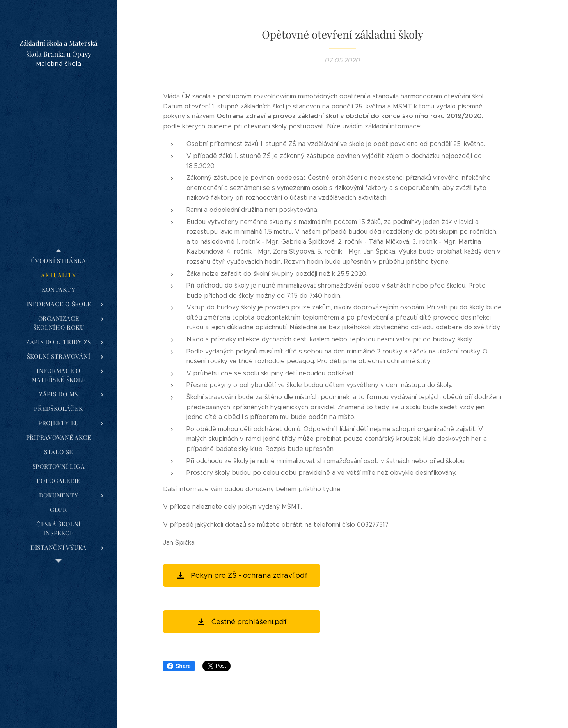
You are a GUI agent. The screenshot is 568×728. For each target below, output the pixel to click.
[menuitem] (59, 261)
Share (179, 666)
